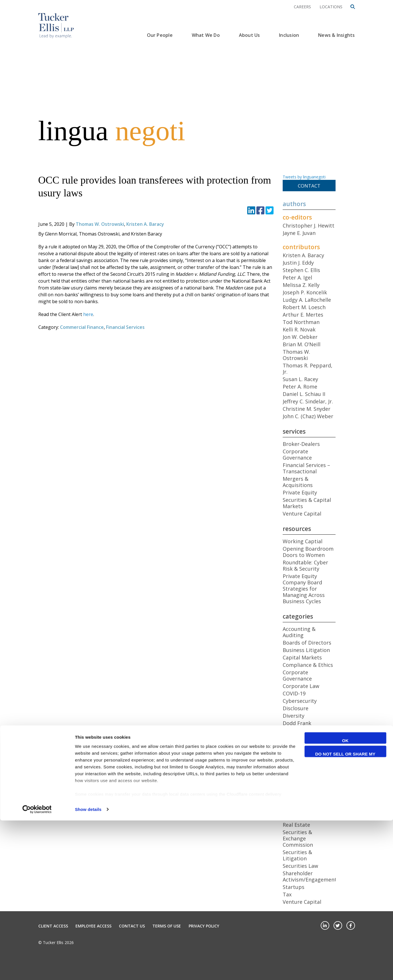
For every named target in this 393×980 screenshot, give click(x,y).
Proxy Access (298, 810)
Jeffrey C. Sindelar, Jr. (308, 401)
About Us (250, 35)
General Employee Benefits (305, 748)
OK (345, 900)
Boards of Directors (307, 643)
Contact (309, 186)
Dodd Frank (297, 723)
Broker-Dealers (301, 444)
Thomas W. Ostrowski (100, 224)
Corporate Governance (297, 454)
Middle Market (301, 795)
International (299, 774)
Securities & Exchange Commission (298, 838)
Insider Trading (302, 766)
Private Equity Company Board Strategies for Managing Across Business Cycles (304, 589)
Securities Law (300, 866)
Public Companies (305, 817)
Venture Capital (302, 514)
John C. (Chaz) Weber (308, 416)
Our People (160, 35)
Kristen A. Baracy (145, 224)
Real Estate (296, 825)
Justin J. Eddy (298, 263)
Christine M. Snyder (307, 409)
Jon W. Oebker (300, 337)
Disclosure (296, 708)
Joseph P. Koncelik (305, 292)
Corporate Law (301, 686)
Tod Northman (301, 322)
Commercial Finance (82, 327)
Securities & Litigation (297, 855)
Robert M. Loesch (304, 307)
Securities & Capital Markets (307, 503)
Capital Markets (302, 657)
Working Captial (303, 541)
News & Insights (336, 35)
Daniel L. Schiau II (304, 394)
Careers (302, 7)
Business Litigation (306, 650)
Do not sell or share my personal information (345, 914)
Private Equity (300, 492)
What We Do (206, 35)
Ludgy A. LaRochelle (307, 300)
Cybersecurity (300, 701)
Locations (331, 7)
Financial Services (125, 327)
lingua (112, 131)
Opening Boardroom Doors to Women (308, 552)
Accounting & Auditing (299, 632)
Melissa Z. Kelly (301, 285)
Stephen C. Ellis (301, 270)
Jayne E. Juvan (299, 233)
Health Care (297, 759)
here (88, 314)
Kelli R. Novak (299, 329)
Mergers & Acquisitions (298, 482)
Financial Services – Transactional (306, 468)
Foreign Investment (307, 738)
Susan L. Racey (300, 379)
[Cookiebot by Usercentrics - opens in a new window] (37, 969)
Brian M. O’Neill (302, 344)
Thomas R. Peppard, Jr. (308, 369)
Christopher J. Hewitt (309, 226)
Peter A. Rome (300, 387)
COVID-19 (294, 693)
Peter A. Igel (297, 277)
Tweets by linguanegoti (304, 177)
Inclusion (289, 35)
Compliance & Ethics (308, 665)
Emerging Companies (309, 731)
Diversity (294, 716)
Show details (88, 969)
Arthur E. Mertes (303, 315)
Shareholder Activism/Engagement (310, 876)
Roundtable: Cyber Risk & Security (305, 566)
